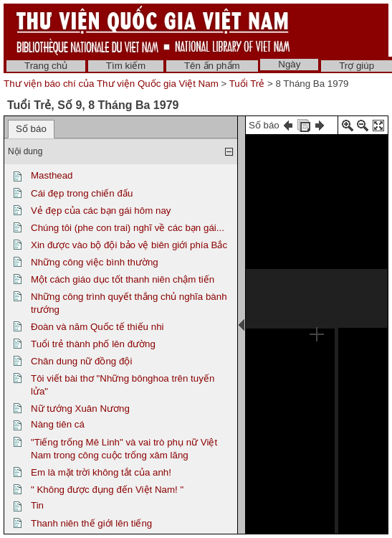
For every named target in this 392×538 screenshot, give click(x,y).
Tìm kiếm (126, 66)
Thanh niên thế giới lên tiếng (91, 523)
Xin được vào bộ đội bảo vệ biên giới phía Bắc (129, 245)
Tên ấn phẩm (212, 66)
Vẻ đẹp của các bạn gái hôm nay (101, 211)
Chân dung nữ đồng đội (81, 361)
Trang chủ (46, 66)
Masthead (52, 175)
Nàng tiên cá (58, 424)
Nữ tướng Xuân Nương (80, 409)
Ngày (289, 64)
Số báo (31, 129)
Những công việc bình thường (95, 262)
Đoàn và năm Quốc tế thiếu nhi (97, 327)
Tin (37, 505)
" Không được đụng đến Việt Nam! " (107, 490)
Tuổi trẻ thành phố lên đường (93, 344)
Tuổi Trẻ (247, 84)
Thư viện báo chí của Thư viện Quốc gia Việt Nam (111, 84)
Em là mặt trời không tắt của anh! (101, 472)
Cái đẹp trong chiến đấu (82, 193)
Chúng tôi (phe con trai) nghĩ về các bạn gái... (128, 228)
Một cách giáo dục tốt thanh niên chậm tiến (123, 279)
